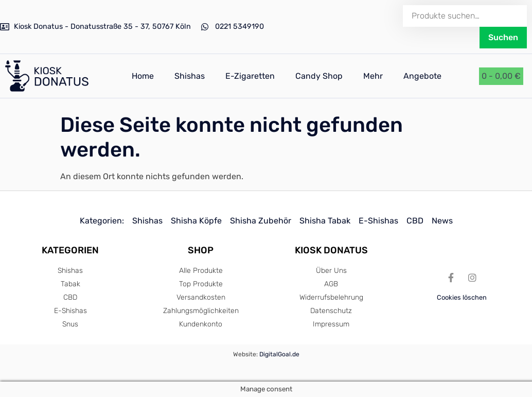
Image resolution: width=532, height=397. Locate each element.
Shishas (190, 76)
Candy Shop (319, 76)
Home (143, 76)
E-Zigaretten (250, 76)
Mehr (373, 76)
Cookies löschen (462, 297)
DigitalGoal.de (279, 354)
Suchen (503, 37)
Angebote (422, 76)
